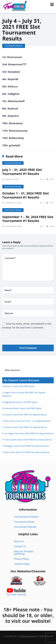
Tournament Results (14, 46)
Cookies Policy (22, 564)
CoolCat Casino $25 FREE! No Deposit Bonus (26, 415)
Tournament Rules (24, 522)
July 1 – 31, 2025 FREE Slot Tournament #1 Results (22, 172)
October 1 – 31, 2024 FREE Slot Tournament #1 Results (26, 195)
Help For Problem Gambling (24, 553)
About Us (19, 541)
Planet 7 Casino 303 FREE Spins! (19, 386)
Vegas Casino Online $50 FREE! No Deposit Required (24, 394)
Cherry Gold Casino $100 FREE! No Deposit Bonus (28, 440)
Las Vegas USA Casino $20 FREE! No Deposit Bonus (29, 433)
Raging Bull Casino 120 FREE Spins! (21, 402)
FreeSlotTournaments (27, 636)
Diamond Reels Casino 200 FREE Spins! (23, 408)
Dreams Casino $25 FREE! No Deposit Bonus (26, 427)
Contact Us (20, 546)
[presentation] (25, 339)
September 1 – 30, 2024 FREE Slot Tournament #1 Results (28, 219)
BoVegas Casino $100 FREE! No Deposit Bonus (27, 446)
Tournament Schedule (26, 517)
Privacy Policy (21, 559)
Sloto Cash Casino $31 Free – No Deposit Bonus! (27, 421)
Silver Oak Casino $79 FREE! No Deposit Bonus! (27, 452)
